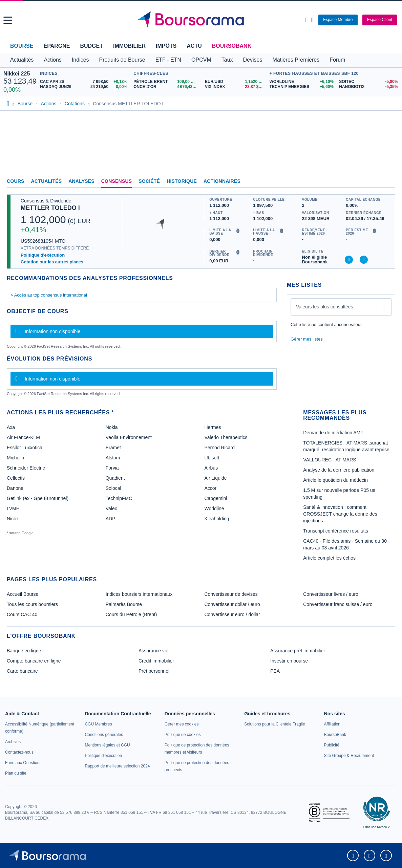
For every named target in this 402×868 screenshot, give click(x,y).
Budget (91, 46)
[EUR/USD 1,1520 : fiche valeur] (236, 82)
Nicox (13, 519)
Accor (210, 488)
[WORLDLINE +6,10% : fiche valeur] (302, 82)
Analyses (81, 181)
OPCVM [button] (201, 60)
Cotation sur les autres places (52, 262)
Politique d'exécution (43, 255)
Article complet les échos (329, 558)
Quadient (115, 478)
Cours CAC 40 (22, 614)
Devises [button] (253, 60)
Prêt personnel (154, 671)
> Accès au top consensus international (49, 295)
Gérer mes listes (307, 339)
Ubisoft (212, 458)
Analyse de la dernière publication (339, 470)
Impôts (166, 46)
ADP (111, 519)
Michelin (15, 458)
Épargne (57, 46)
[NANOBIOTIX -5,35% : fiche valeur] (369, 87)
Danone (15, 488)
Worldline (214, 508)
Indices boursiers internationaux (139, 594)
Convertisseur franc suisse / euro (338, 604)
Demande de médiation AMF (333, 433)
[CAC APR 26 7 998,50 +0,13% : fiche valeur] (85, 82)
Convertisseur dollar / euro (232, 604)
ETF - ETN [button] (168, 60)
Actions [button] (52, 60)
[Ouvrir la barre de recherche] (306, 20)
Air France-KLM (23, 437)
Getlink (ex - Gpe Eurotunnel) (38, 498)
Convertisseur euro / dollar (232, 614)
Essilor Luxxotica (25, 448)
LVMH (13, 508)
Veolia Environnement (129, 437)
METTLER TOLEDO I (50, 208)
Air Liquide (215, 478)
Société (149, 181)
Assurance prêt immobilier (298, 651)
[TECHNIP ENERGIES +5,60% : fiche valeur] (302, 87)
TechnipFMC (119, 498)
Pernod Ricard (219, 448)
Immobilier (129, 46)
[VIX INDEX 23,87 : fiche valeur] (236, 87)
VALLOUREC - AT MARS (330, 460)
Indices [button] (80, 60)
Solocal (113, 488)
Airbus (211, 468)
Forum (337, 60)
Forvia (112, 468)
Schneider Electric (26, 468)
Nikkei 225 (17, 74)
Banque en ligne (24, 651)
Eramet (113, 448)
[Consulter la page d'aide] (312, 20)
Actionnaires (222, 181)
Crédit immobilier (156, 661)
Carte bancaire (22, 671)
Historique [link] (182, 181)
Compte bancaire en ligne (34, 661)
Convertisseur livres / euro (331, 594)
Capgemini (216, 498)
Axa (11, 427)
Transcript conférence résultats (336, 531)
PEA (275, 671)
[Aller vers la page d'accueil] (202, 20)
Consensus (117, 181)
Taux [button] (227, 60)
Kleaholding (217, 519)
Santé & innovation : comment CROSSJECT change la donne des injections (340, 514)
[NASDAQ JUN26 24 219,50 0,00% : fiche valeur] (85, 87)
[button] (8, 20)
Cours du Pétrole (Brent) (131, 614)
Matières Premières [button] (296, 60)
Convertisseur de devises (231, 594)
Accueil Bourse (23, 594)
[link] (13, 742)
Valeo (112, 508)
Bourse (22, 46)
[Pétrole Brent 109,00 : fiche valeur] (167, 82)
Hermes (213, 427)
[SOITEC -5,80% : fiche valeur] (369, 82)
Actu (194, 46)
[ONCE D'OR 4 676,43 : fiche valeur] (167, 87)
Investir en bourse (289, 661)
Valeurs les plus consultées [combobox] (325, 307)
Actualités (47, 181)
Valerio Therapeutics (226, 437)
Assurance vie (153, 651)
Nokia (112, 427)
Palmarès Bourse (124, 604)
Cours (16, 181)
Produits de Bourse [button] (122, 60)
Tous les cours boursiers (32, 604)
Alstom (113, 458)
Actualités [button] (22, 60)
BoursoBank (232, 46)
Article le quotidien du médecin (335, 480)
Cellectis (16, 478)
